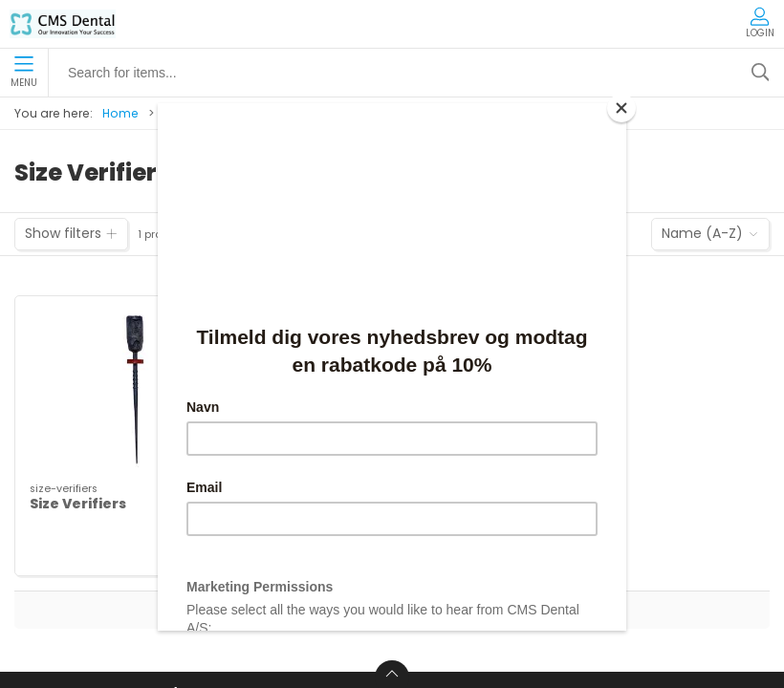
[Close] (621, 108)
